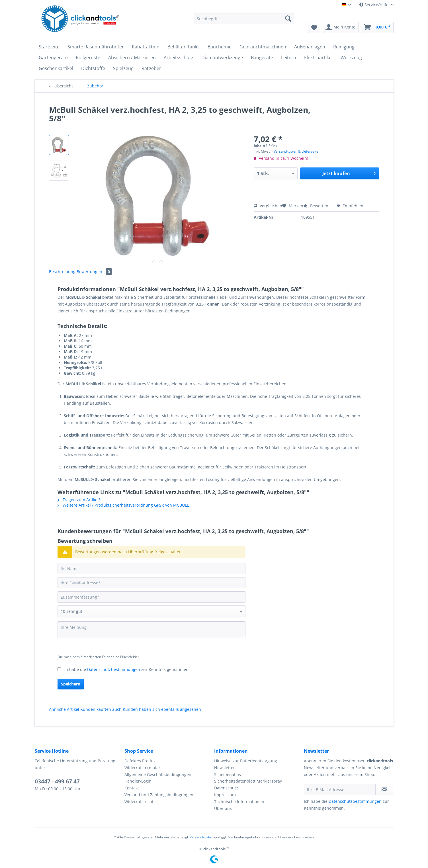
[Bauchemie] (220, 47)
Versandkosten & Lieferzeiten (297, 151)
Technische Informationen (239, 802)
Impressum (225, 795)
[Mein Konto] (341, 27)
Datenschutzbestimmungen (114, 669)
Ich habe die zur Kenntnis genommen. (126, 669)
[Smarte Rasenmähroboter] (96, 47)
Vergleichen (268, 206)
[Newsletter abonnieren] (384, 789)
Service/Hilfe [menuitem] (374, 5)
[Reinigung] (344, 47)
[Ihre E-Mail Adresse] (340, 789)
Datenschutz (226, 788)
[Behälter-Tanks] (184, 47)
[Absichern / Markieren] (132, 58)
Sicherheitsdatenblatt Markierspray (248, 781)
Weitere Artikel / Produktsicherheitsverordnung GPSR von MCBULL (123, 505)
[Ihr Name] (151, 568)
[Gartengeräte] (53, 58)
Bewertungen (94, 272)
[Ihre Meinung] (151, 630)
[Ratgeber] (151, 68)
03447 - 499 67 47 (57, 781)
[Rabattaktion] (146, 47)
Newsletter (225, 768)
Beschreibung (62, 272)
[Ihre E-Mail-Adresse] (151, 583)
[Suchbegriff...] (244, 19)
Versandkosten (201, 837)
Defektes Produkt (141, 761)
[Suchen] (288, 19)
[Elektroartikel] (318, 58)
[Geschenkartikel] (56, 68)
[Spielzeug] (123, 68)
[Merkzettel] (314, 27)
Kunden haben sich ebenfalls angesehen (162, 709)
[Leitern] (289, 58)
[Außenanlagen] (310, 47)
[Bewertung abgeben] (151, 611)
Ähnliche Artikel (64, 709)
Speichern (71, 684)
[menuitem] (244, 21)
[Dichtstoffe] (93, 68)
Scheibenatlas (228, 774)
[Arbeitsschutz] (179, 58)
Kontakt (132, 788)
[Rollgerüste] (88, 58)
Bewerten (316, 206)
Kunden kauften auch (101, 709)
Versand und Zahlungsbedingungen (159, 795)
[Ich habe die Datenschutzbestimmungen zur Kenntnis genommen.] (59, 669)
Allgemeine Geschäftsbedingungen (158, 774)
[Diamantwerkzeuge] (222, 58)
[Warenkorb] (377, 27)
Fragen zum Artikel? (79, 500)
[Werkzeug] (351, 58)
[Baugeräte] (262, 58)
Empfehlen (350, 206)
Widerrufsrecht (139, 802)
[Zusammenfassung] (151, 597)
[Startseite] (49, 47)
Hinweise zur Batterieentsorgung (246, 761)
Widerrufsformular (142, 768)
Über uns (223, 808)
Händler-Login (138, 781)
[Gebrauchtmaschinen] (263, 47)
